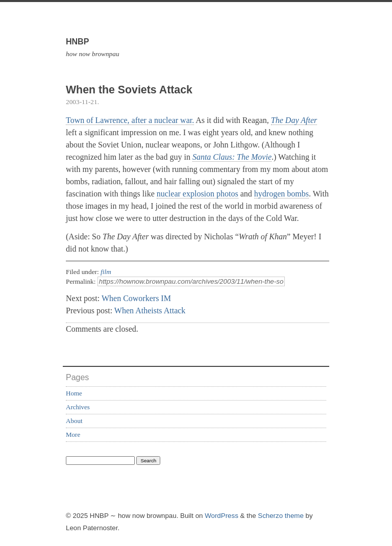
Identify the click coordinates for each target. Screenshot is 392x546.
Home (74, 393)
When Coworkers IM (136, 298)
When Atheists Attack (150, 311)
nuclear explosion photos (198, 194)
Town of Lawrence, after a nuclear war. (130, 120)
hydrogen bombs (281, 194)
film (106, 272)
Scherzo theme (281, 516)
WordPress (222, 516)
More (73, 435)
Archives (78, 407)
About (74, 421)
